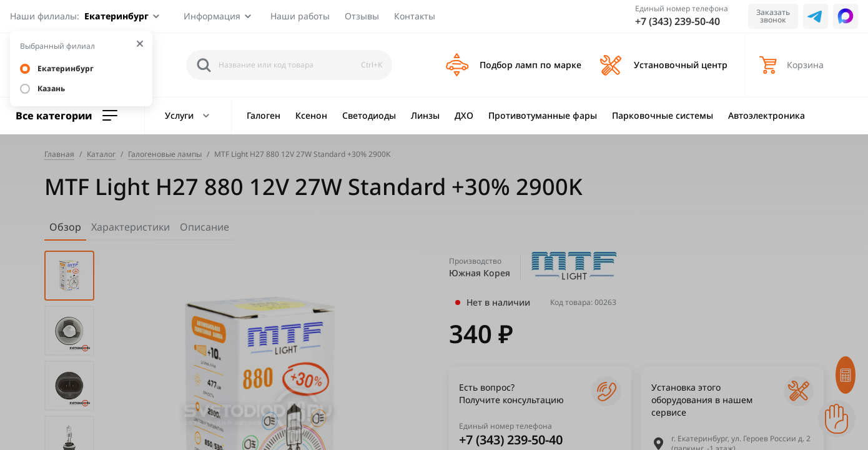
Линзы (425, 115)
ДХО (464, 115)
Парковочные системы (663, 115)
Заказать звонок (773, 16)
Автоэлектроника (767, 115)
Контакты (415, 16)
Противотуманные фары (543, 115)
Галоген (264, 115)
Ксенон (311, 115)
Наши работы (300, 16)
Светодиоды (369, 115)
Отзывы (362, 16)
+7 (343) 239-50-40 (678, 21)
